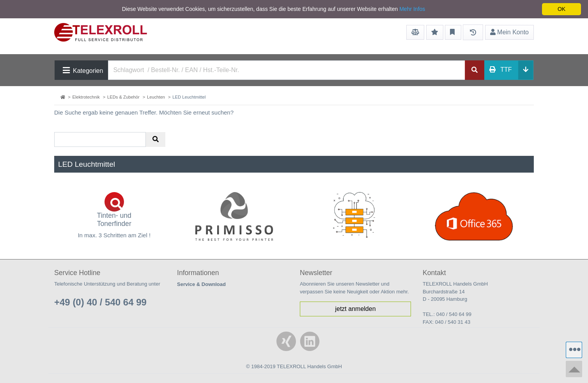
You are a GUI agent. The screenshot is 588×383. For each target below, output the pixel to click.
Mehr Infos (412, 9)
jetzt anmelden (355, 309)
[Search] (287, 70)
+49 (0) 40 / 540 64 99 (100, 302)
